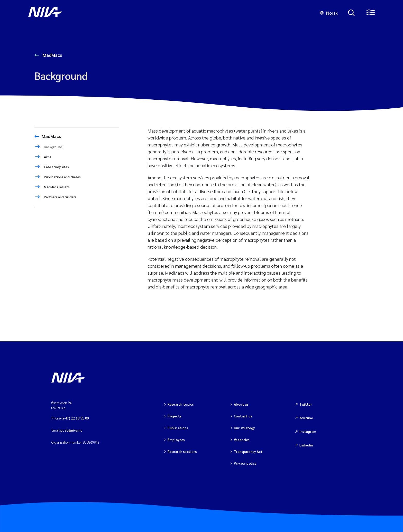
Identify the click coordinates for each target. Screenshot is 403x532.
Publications (178, 428)
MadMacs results (56, 187)
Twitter (306, 404)
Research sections (182, 451)
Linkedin (306, 445)
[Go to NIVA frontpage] (169, 13)
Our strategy (244, 428)
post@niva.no (72, 430)
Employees (176, 440)
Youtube (306, 418)
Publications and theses (62, 177)
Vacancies (242, 440)
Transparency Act (248, 451)
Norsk (329, 13)
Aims (47, 157)
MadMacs (52, 55)
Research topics (181, 404)
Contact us (243, 416)
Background (53, 147)
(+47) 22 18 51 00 (75, 418)
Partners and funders (60, 197)
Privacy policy (245, 463)
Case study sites (56, 167)
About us (241, 404)
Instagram (308, 431)
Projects (175, 416)
